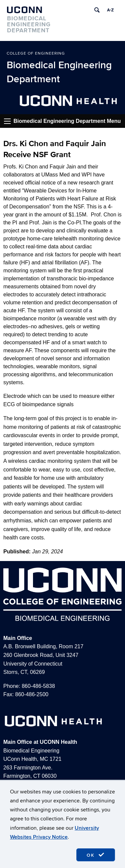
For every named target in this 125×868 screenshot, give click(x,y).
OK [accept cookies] (96, 855)
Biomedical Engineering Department (59, 72)
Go (7, 121)
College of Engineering (36, 53)
